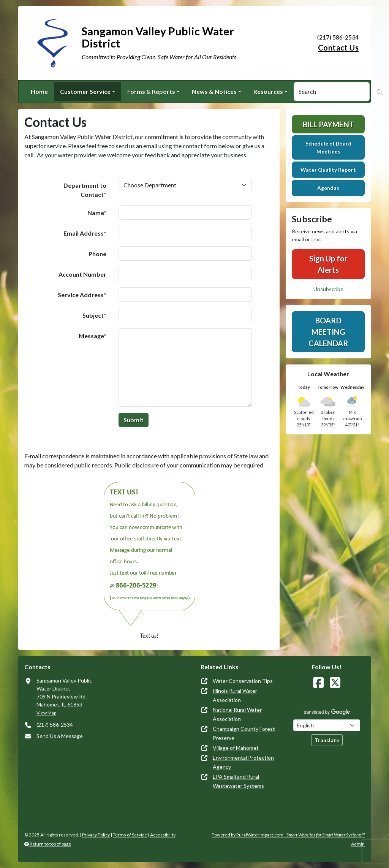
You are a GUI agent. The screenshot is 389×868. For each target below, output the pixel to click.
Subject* (94, 315)
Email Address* (85, 233)
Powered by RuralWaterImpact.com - (288, 835)
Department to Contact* (85, 190)
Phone (97, 254)
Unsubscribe (328, 289)
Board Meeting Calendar (328, 332)
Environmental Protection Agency (243, 762)
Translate (327, 740)
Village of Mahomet (236, 748)
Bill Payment (328, 124)
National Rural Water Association (237, 714)
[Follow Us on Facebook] (318, 683)
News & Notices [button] (214, 91)
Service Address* (82, 295)
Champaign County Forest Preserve (244, 733)
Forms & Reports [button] (151, 91)
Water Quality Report (328, 170)
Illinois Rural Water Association (235, 695)
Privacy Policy (96, 835)
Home (39, 91)
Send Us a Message (60, 736)
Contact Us (338, 48)
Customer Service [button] (85, 91)
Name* (97, 213)
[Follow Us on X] (335, 683)
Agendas (328, 188)
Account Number (82, 274)
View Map (46, 713)
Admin (358, 844)
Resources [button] (268, 91)
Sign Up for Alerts (328, 264)
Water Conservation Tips (243, 681)
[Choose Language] (327, 725)
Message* (93, 336)
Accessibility (163, 835)
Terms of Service (130, 835)
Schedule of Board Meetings (328, 147)
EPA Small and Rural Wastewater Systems (238, 781)
